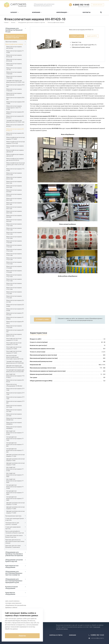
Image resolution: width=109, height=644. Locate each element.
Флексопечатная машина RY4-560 (15, 86)
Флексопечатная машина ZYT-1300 (15, 389)
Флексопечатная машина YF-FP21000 (15, 314)
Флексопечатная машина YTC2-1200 (14, 284)
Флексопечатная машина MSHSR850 (14, 428)
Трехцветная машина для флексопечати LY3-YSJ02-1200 (15, 121)
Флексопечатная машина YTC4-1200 (14, 259)
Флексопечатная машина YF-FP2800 (15, 318)
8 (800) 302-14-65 (81, 5)
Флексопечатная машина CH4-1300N (15, 103)
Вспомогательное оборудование (12, 587)
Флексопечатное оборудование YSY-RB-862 (14, 385)
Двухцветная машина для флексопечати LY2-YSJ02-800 (15, 367)
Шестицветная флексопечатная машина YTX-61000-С (15, 376)
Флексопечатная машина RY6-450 (15, 98)
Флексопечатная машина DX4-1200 (14, 182)
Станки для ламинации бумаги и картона (15, 519)
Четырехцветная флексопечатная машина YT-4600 (15, 499)
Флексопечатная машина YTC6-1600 (14, 225)
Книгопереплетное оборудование (12, 566)
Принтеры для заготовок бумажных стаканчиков (13, 546)
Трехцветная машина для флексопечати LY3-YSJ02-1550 (15, 81)
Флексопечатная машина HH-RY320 (15, 381)
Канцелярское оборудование (10, 593)
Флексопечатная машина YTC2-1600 (14, 276)
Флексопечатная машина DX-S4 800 (15, 305)
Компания (37, 12)
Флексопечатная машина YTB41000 (14, 73)
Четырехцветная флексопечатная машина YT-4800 (15, 493)
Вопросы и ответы (56, 635)
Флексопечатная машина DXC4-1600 (14, 174)
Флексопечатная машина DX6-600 (14, 221)
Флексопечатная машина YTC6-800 (14, 242)
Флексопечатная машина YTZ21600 (14, 327)
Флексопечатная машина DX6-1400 (14, 204)
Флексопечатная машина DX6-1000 (14, 212)
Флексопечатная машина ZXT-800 (14, 411)
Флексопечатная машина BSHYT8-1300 (14, 335)
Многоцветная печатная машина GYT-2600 (14, 352)
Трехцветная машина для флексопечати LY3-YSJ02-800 (15, 362)
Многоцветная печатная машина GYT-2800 (14, 348)
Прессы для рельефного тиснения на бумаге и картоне (15, 532)
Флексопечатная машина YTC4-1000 (14, 263)
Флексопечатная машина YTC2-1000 (14, 288)
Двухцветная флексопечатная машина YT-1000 (15, 455)
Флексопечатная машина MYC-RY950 (14, 47)
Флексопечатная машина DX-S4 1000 (15, 301)
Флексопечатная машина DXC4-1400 (14, 178)
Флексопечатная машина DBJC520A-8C (14, 94)
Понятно (22, 636)
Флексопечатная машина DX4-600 (14, 195)
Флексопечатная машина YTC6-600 (14, 246)
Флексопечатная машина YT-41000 (15, 52)
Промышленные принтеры (13, 516)
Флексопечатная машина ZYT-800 (15, 402)
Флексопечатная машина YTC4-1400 (14, 255)
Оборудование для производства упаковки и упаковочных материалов (14, 554)
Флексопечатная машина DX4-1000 (14, 187)
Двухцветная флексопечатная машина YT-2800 (15, 508)
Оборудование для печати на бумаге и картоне (15, 37)
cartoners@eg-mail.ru (97, 638)
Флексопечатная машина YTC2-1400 (14, 280)
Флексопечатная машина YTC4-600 (14, 271)
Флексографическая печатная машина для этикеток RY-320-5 (15, 165)
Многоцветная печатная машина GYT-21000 (14, 344)
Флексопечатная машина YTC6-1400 (14, 229)
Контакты (87, 12)
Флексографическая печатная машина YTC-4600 (15, 138)
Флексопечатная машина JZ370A (14, 69)
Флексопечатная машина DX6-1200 (14, 208)
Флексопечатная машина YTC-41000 (15, 170)
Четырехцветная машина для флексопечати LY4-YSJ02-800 (15, 371)
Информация (62, 12)
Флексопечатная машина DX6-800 (14, 216)
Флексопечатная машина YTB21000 (14, 77)
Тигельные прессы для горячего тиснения (12, 524)
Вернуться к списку (11, 616)
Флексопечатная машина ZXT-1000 (14, 406)
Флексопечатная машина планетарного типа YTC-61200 (14, 108)
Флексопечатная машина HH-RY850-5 (15, 113)
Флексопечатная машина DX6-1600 (14, 199)
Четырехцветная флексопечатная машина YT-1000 (15, 439)
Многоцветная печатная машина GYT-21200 (14, 339)
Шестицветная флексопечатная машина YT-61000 (15, 469)
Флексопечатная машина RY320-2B (14, 56)
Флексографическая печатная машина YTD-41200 (15, 142)
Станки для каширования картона (13, 528)
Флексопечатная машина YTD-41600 (14, 64)
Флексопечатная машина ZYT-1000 (15, 398)
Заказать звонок (97, 5)
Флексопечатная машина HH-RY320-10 (15, 134)
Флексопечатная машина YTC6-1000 (14, 238)
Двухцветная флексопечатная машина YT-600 (15, 464)
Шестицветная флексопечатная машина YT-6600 (15, 481)
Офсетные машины (11, 42)
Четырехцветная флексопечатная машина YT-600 (15, 450)
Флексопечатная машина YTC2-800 (14, 293)
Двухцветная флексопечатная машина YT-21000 (15, 504)
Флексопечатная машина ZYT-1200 (15, 394)
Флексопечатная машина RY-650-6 (15, 322)
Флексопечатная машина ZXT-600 (14, 415)
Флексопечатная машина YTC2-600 (14, 297)
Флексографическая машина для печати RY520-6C (15, 159)
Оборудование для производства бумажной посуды (14, 30)
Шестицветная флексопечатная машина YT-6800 (15, 475)
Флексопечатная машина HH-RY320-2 (15, 126)
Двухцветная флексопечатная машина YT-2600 (15, 512)
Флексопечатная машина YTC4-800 (14, 267)
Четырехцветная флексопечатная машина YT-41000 (15, 487)
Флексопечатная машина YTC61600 (14, 90)
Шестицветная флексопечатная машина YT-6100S (15, 433)
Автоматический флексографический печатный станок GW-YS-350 (15, 357)
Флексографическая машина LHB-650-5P (15, 155)
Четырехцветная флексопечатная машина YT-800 (15, 444)
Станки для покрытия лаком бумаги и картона (14, 536)
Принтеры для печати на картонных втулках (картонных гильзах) (15, 541)
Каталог (15, 12)
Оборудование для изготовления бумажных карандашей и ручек (14, 581)
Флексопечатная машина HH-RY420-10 (15, 130)
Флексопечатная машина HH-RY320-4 (15, 117)
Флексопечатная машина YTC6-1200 (14, 233)
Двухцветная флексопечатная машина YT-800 (15, 460)
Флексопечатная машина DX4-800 (14, 191)
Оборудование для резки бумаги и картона (14, 561)
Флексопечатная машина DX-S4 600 (15, 310)
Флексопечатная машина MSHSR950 (14, 423)
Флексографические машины (14, 44)
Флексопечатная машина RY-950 (15, 331)
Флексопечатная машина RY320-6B (14, 60)
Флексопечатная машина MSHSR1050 (14, 419)
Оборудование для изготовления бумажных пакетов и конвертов (14, 573)
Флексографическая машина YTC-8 (15, 147)
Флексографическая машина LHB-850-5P (15, 151)
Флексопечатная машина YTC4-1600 (14, 250)
